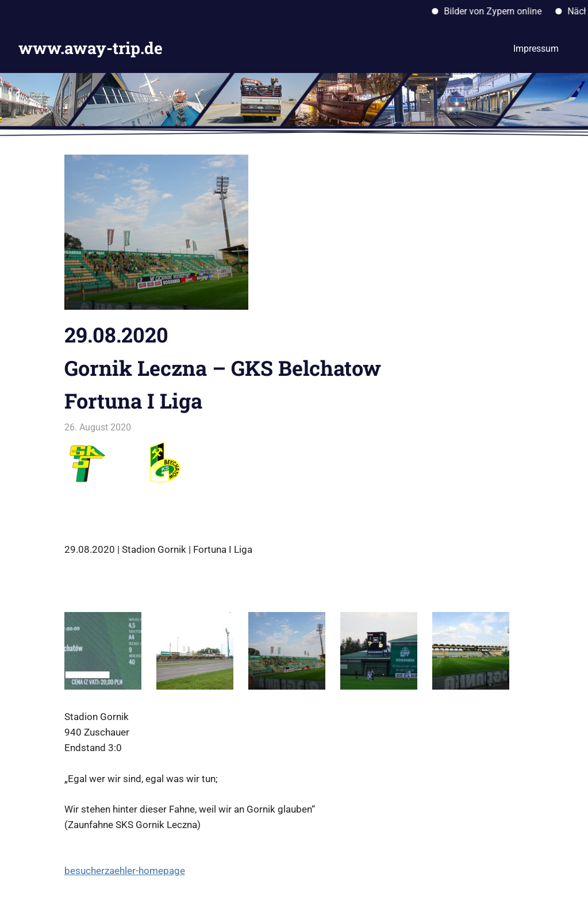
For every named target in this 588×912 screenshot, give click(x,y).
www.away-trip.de (91, 48)
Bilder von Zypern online (498, 11)
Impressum (536, 49)
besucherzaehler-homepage (125, 871)
